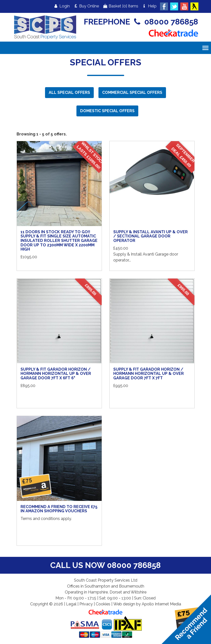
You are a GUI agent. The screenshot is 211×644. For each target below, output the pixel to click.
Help (149, 6)
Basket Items (120, 6)
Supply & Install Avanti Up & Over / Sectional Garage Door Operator (151, 236)
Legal (71, 604)
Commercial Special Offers (132, 92)
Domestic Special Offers (107, 111)
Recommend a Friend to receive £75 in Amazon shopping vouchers (59, 509)
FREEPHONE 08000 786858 (141, 22)
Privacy (86, 604)
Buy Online (86, 6)
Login (61, 6)
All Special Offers (69, 92)
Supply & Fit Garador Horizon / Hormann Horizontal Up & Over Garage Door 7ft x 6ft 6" (56, 374)
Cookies (103, 604)
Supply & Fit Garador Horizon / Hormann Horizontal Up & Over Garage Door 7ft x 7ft (149, 374)
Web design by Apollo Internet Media (147, 604)
